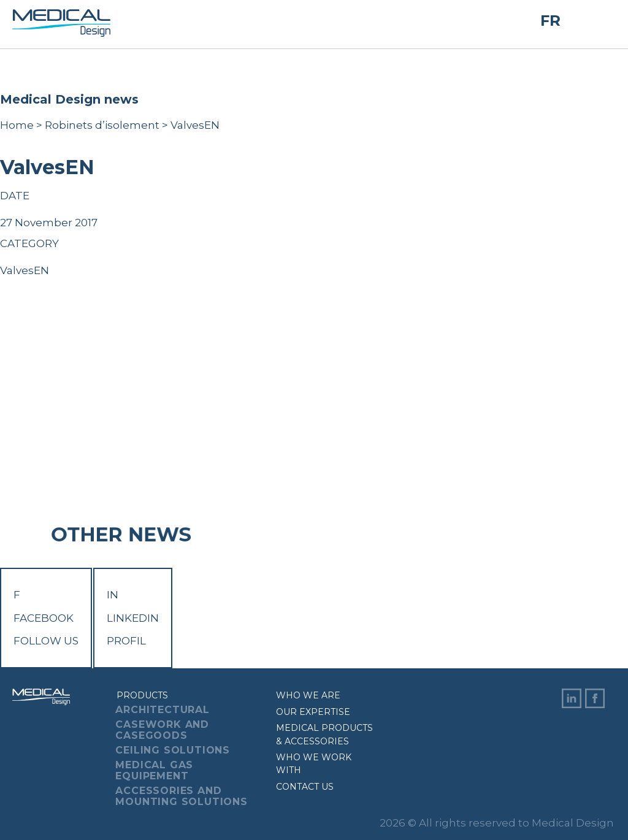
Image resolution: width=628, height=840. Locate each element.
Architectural (162, 710)
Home (17, 125)
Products (142, 695)
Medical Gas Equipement (154, 770)
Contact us (305, 787)
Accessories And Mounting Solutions (181, 796)
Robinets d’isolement (102, 125)
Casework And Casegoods (162, 730)
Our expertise (313, 712)
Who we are (308, 695)
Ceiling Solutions (173, 750)
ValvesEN (25, 270)
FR (550, 21)
